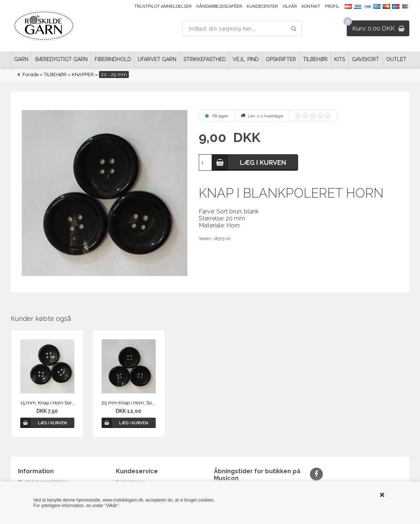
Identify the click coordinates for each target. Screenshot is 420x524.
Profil (332, 6)
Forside (31, 75)
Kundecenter (262, 6)
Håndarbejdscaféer (219, 6)
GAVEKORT (366, 59)
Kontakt (311, 6)
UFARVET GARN (157, 59)
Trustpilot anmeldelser (163, 6)
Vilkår (290, 6)
